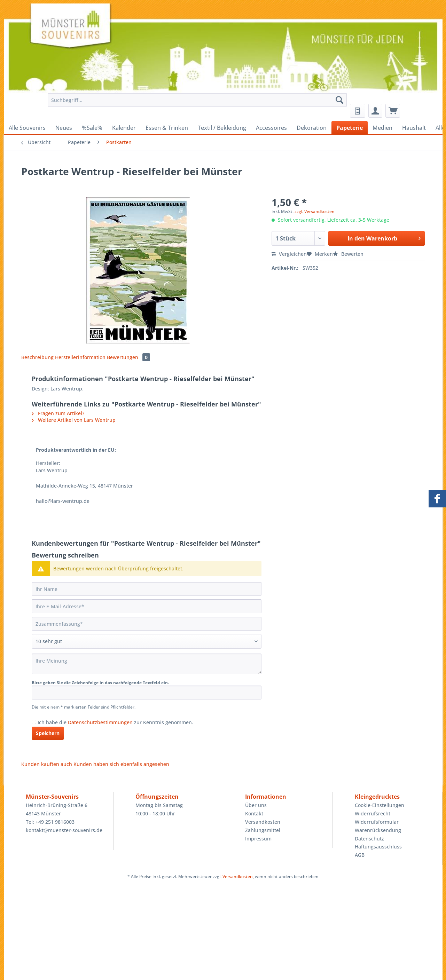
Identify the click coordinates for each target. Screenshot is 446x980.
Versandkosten (263, 822)
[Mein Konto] (375, 111)
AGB (360, 855)
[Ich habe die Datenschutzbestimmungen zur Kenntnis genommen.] (34, 722)
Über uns (256, 805)
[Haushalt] (414, 128)
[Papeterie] (350, 128)
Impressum (258, 839)
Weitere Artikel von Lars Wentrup (74, 420)
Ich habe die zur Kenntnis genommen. (115, 722)
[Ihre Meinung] (147, 664)
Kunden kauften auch (47, 764)
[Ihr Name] (147, 589)
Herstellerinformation (80, 357)
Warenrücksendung (378, 830)
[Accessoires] (271, 128)
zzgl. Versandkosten (315, 211)
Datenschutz (369, 839)
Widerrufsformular (377, 822)
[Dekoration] (312, 128)
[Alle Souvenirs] (27, 128)
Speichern (48, 733)
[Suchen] (339, 100)
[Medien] (382, 128)
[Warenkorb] (393, 111)
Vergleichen (289, 254)
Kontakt (254, 813)
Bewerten (348, 254)
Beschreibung (37, 357)
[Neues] (64, 128)
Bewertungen (128, 357)
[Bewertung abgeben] (147, 641)
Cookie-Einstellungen (380, 805)
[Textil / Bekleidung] (222, 128)
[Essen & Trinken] (167, 128)
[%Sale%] (92, 128)
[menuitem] (195, 103)
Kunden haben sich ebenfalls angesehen (121, 764)
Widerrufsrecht (373, 813)
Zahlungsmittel (263, 830)
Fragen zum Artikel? (58, 413)
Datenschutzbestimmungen (100, 722)
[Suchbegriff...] (197, 100)
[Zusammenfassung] (147, 624)
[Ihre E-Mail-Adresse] (147, 606)
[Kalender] (124, 128)
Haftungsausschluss (378, 847)
